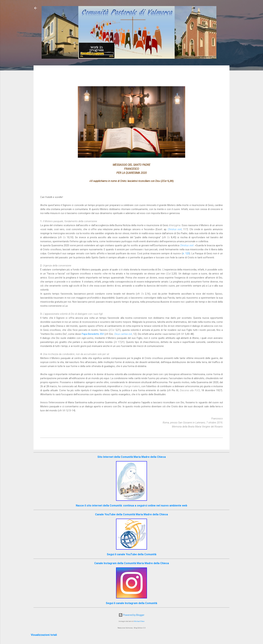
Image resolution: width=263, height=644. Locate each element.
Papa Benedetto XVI (93, 334)
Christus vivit (175, 229)
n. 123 (186, 253)
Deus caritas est (123, 334)
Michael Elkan (139, 621)
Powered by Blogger (131, 615)
